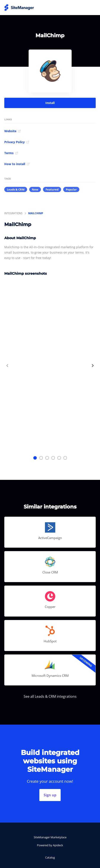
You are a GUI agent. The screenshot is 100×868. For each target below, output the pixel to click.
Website (13, 131)
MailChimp (36, 213)
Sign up (50, 795)
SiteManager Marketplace (50, 837)
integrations (13, 213)
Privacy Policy (17, 142)
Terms (11, 153)
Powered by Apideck (50, 845)
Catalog (50, 857)
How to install (17, 164)
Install (50, 103)
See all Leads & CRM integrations (50, 696)
